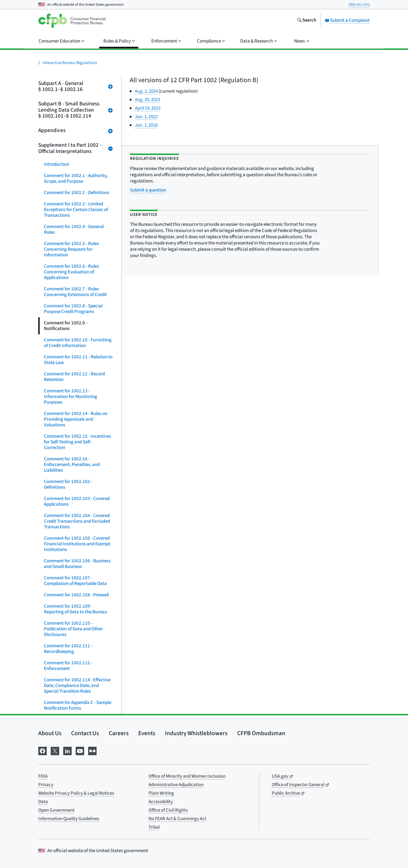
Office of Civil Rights (168, 810)
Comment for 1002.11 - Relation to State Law (78, 360)
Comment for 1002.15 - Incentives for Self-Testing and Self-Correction (77, 442)
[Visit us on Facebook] (42, 750)
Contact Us (85, 733)
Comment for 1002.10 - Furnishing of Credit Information (78, 343)
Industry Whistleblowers (196, 733)
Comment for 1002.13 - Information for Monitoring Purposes (71, 397)
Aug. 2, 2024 (147, 91)
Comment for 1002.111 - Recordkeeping (68, 649)
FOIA (43, 776)
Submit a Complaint (347, 20)
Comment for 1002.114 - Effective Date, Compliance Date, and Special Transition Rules (77, 686)
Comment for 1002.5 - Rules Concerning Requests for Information (71, 249)
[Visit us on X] (55, 750)
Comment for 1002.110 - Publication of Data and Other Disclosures (73, 629)
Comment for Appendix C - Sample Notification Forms (78, 705)
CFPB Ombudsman (261, 733)
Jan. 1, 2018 (146, 125)
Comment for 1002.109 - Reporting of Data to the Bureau (75, 609)
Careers (119, 733)
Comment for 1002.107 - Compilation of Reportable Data (75, 581)
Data (43, 802)
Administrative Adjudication (176, 785)
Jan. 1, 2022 (146, 117)
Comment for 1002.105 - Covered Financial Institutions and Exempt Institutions (77, 544)
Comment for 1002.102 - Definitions (68, 484)
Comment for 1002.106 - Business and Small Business (77, 564)
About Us (50, 733)
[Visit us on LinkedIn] (67, 750)
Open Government (56, 810)
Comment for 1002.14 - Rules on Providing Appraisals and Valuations (76, 419)
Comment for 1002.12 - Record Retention (74, 377)
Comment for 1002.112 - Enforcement (68, 666)
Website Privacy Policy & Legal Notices (76, 793)
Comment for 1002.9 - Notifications (66, 326)
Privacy (46, 785)
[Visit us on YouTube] (80, 750)
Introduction (57, 164)
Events (147, 733)
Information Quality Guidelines (69, 819)
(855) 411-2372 (359, 5)
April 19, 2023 (148, 108)
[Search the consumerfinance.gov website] (307, 21)
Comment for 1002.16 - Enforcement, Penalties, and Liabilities (72, 465)
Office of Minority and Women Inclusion (187, 776)
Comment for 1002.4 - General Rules (74, 229)
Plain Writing (161, 793)
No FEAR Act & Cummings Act (177, 819)
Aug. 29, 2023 (147, 100)
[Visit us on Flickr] (92, 750)
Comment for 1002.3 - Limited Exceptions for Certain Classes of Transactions (76, 210)
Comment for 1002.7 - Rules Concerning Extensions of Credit (75, 292)
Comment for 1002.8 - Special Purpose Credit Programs (73, 309)
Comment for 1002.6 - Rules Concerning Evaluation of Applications (71, 272)
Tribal (154, 827)
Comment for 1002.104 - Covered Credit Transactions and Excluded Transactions (77, 521)
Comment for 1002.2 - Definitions (77, 193)
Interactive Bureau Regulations (70, 63)
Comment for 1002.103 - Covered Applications (77, 501)
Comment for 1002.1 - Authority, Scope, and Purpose (76, 178)
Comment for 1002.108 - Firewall (76, 595)
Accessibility (161, 802)
